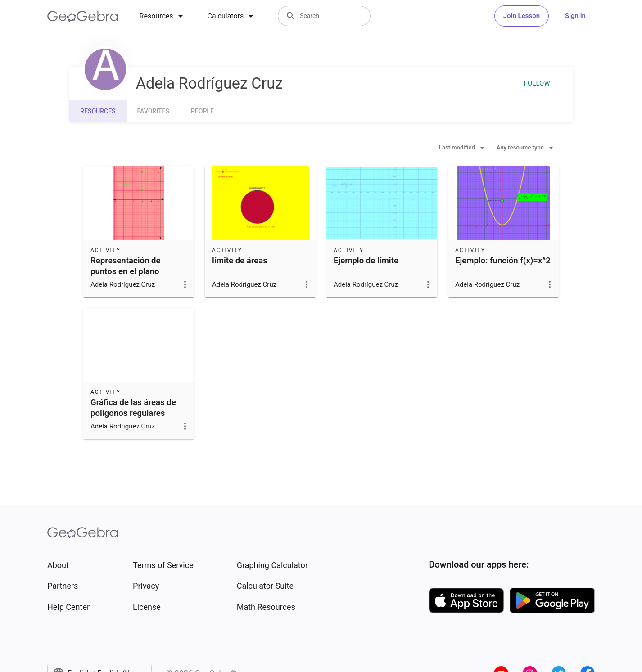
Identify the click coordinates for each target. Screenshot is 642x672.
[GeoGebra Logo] (83, 16)
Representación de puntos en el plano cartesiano (126, 271)
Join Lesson (522, 16)
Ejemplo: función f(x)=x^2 (503, 261)
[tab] (163, 16)
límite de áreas (240, 261)
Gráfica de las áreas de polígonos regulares (133, 408)
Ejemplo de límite (366, 261)
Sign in (575, 16)
